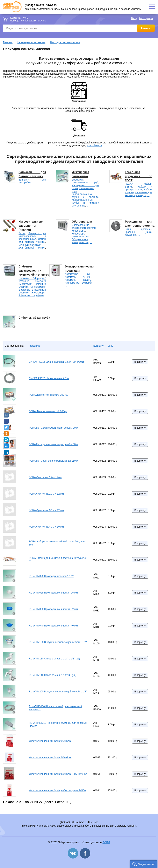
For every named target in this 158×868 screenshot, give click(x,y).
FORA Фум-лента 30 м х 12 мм (46, 510)
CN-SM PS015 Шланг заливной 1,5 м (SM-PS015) (57, 362)
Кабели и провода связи (139, 188)
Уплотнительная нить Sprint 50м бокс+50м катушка (58, 774)
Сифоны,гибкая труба (34, 318)
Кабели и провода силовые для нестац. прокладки (139, 192)
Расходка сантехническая (65, 42)
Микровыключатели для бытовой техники (32, 246)
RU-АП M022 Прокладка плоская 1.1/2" (51, 576)
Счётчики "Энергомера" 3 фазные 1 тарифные (32, 294)
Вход (134, 18)
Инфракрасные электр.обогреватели (84, 226)
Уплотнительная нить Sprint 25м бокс (50, 741)
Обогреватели (82, 222)
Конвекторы (79, 231)
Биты (128, 229)
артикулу (98, 346)
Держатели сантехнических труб (85, 181)
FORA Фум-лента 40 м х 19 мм (46, 527)
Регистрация (146, 18)
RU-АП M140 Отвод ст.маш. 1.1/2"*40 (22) (53, 675)
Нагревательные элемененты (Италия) (31, 226)
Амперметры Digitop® (78, 283)
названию (34, 346)
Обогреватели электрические (80, 241)
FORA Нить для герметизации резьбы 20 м (53, 428)
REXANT (130, 184)
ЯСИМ (106, 842)
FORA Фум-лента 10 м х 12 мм (46, 494)
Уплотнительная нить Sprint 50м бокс (50, 758)
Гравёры (130, 232)
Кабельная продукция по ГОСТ (139, 176)
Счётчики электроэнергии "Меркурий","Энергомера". (38, 271)
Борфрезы (145, 229)
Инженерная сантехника (31, 42)
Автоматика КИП (78, 274)
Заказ (22, 233)
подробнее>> (94, 145)
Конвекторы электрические (80, 235)
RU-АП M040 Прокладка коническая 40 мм (53, 626)
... (87, 206)
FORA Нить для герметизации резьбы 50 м (53, 444)
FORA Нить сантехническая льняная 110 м (53, 461)
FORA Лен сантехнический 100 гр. (48, 395)
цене (110, 346)
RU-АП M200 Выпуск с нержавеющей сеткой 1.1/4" (58, 692)
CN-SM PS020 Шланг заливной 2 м (49, 378)
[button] (144, 864)
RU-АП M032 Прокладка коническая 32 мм (53, 609)
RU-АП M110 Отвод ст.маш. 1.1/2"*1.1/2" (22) (54, 659)
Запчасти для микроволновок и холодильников (32, 236)
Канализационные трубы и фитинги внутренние (85, 203)
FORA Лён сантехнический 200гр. (48, 411)
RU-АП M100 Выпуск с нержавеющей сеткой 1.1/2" (58, 642)
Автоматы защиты (78, 280)
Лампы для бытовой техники (32, 240)
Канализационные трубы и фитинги (85, 196)
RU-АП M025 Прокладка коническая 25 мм (53, 593)
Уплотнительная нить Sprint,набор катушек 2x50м (57, 791)
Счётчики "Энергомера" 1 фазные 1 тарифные (32, 288)
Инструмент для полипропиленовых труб (85, 188)
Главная (8, 42)
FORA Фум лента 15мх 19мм (45, 477)
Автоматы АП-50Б (78, 277)
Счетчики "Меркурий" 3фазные (32, 283)
